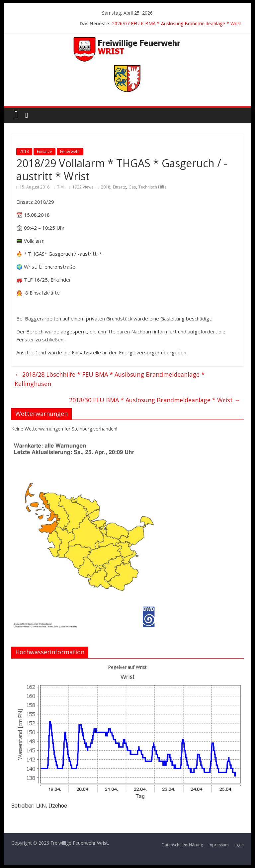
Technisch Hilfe (153, 187)
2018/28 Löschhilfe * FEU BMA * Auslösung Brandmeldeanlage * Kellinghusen (110, 379)
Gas (132, 187)
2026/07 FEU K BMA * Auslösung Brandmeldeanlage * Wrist (177, 23)
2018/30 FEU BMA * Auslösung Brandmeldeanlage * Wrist (155, 400)
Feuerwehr (70, 151)
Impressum (218, 845)
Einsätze (44, 151)
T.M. (61, 187)
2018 (24, 151)
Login (239, 845)
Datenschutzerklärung (182, 845)
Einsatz (119, 187)
